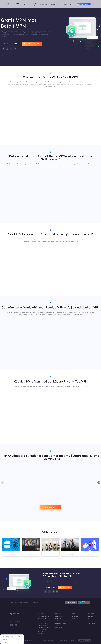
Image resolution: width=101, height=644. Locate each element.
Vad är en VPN (59, 617)
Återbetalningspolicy (49, 640)
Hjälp (99, 4)
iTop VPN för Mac (43, 619)
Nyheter (65, 4)
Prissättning (44, 4)
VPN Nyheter (75, 619)
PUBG (56, 625)
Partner (72, 4)
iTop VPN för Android (44, 621)
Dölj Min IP (58, 619)
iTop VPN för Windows (44, 617)
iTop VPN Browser (43, 625)
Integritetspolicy (63, 640)
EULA (73, 640)
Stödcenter (75, 617)
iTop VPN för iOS (43, 623)
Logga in (94, 4)
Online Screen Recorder (42, 633)
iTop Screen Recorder (44, 627)
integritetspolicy (6, 639)
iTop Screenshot (43, 630)
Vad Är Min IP (59, 627)
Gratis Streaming (60, 621)
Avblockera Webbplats (61, 623)
